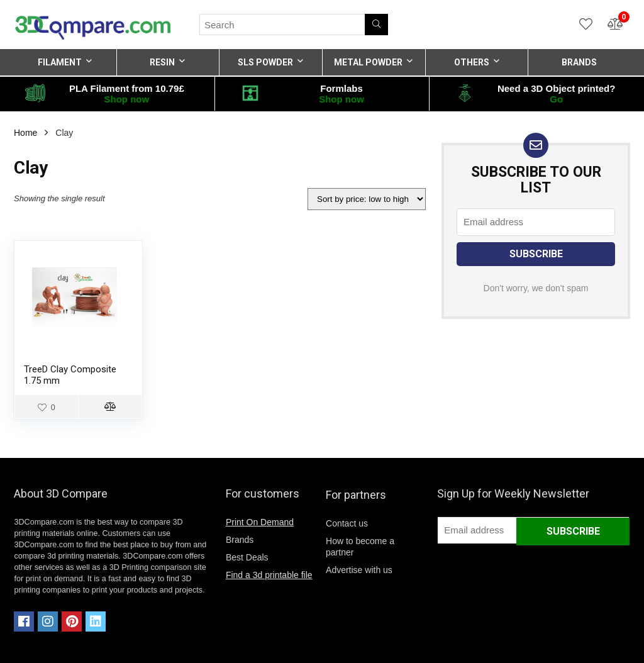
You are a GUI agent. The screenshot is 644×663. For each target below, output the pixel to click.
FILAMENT (60, 62)
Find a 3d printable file (269, 575)
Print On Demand (260, 522)
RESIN (162, 62)
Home (25, 133)
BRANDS (579, 62)
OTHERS (472, 62)
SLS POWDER (265, 62)
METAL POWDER (368, 62)
